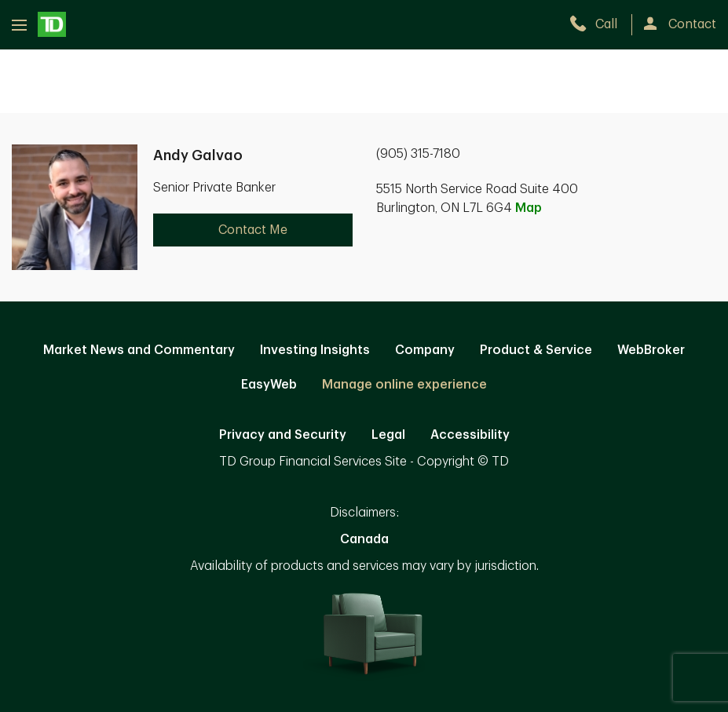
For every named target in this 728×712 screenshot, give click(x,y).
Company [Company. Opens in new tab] (425, 350)
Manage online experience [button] (404, 385)
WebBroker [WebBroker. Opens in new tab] (651, 350)
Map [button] (529, 208)
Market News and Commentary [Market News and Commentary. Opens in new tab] (139, 350)
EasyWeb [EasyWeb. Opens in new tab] (269, 385)
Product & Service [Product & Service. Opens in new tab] (536, 350)
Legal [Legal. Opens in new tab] (388, 435)
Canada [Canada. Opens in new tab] (364, 539)
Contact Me (253, 230)
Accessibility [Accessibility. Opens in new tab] (470, 435)
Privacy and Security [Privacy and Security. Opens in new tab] (283, 435)
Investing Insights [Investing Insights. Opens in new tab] (315, 350)
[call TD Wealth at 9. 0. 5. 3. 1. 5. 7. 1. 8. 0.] (600, 24)
